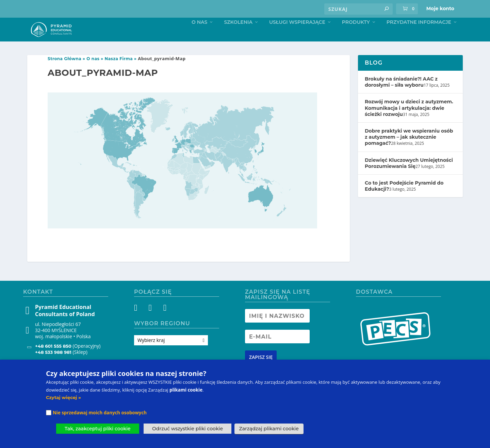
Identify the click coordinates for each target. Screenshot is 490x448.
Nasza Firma (119, 73)
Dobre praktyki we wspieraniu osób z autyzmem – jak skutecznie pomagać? (409, 152)
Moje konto (440, 8)
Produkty (356, 37)
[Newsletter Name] (277, 330)
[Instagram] (152, 324)
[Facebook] (140, 324)
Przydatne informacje (419, 37)
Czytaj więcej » (63, 397)
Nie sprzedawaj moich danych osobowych (100, 413)
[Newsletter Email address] (277, 351)
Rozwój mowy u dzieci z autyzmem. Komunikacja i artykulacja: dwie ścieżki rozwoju (409, 122)
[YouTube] (164, 324)
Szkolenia (238, 37)
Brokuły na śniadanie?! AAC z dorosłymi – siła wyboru (401, 97)
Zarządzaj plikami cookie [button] (269, 429)
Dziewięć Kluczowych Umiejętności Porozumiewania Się (409, 177)
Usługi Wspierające (297, 37)
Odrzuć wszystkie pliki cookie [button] (187, 429)
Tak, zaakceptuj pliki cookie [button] (98, 429)
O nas (199, 37)
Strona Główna (64, 73)
